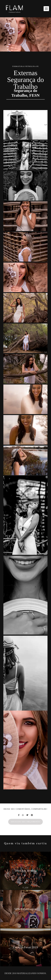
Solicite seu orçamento (26, 822)
